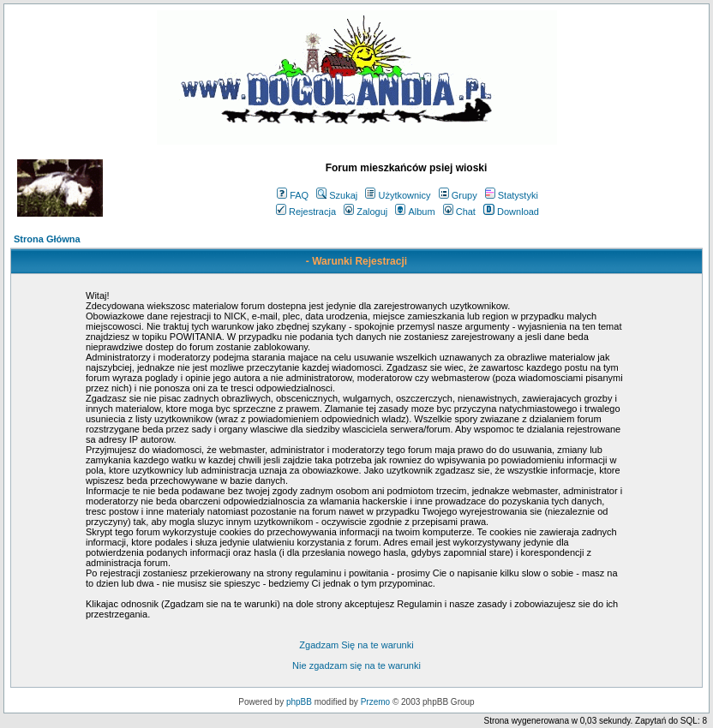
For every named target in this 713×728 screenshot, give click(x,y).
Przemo (375, 702)
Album (415, 212)
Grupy (458, 195)
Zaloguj (365, 212)
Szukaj (337, 195)
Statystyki (512, 195)
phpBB (299, 702)
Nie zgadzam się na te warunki (356, 665)
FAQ (293, 195)
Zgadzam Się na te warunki (356, 645)
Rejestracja (306, 212)
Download (511, 212)
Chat (459, 212)
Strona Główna (47, 239)
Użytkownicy (398, 195)
